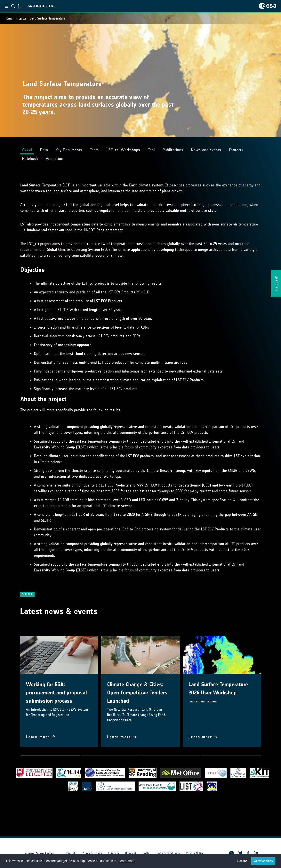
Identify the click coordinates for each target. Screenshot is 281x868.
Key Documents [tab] (69, 150)
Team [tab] (94, 150)
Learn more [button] (126, 861)
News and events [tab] (206, 150)
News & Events (92, 853)
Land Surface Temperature (48, 18)
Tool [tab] (151, 150)
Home (8, 18)
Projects (21, 18)
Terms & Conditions (168, 853)
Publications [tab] (173, 150)
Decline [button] (242, 861)
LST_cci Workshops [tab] (123, 150)
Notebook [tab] (30, 158)
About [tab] (27, 149)
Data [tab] (44, 150)
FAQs (146, 853)
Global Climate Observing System (73, 250)
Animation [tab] (55, 158)
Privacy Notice (195, 853)
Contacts (114, 853)
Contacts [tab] (236, 150)
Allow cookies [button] (263, 861)
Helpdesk (131, 853)
